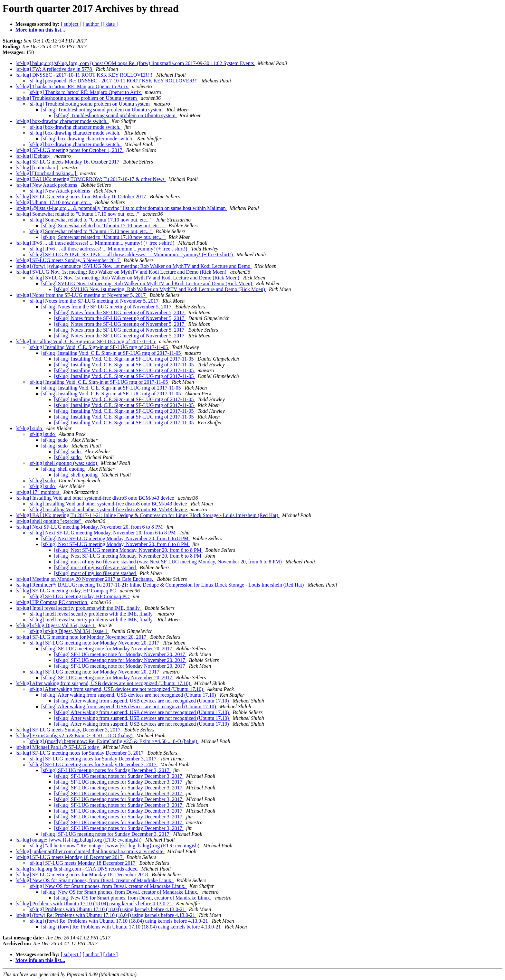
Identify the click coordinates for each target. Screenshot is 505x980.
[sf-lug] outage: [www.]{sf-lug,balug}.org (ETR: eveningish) (79, 840)
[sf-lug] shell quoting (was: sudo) (63, 463)
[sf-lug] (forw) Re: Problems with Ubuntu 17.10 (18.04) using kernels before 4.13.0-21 (106, 915)
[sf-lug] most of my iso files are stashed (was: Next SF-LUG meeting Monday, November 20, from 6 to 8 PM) (169, 562)
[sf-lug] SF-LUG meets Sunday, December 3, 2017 (69, 730)
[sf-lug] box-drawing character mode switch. (62, 121)
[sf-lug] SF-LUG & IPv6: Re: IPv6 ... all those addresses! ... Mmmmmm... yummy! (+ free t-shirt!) (131, 254)
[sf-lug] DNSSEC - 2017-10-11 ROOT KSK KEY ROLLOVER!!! (85, 75)
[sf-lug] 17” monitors (38, 492)
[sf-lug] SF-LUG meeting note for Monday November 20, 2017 (82, 637)
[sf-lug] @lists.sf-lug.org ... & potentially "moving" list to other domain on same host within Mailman (121, 208)
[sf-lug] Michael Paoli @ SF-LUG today (58, 747)
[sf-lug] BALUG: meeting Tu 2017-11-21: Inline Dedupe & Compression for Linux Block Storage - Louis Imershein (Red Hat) (148, 515)
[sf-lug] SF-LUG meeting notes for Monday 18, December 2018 (82, 875)
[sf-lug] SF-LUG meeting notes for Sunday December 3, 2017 (80, 753)
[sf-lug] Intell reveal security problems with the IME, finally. (79, 608)
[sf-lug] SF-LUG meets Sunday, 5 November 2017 (68, 260)
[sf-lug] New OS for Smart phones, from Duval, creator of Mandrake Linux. (95, 880)
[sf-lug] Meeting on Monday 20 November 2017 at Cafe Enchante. (85, 579)
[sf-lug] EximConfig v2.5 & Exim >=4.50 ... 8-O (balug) (75, 735)
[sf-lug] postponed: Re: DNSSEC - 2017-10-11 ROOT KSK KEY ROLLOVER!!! (114, 81)
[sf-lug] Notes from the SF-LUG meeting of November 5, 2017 (81, 295)
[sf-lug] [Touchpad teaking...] (47, 173)
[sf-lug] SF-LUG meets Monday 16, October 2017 (68, 162)
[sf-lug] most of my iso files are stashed (96, 567)
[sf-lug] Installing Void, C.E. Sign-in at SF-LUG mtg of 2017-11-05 (86, 341)
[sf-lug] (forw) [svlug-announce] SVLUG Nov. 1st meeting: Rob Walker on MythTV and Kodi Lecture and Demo (133, 266)
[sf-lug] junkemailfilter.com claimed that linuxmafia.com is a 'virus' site (90, 851)
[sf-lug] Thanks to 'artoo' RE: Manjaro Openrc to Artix (72, 86)
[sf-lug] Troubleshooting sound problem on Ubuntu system (77, 98)
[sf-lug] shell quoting (64, 469)
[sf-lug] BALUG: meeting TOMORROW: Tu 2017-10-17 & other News (91, 179)
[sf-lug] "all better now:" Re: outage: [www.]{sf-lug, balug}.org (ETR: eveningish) (114, 846)
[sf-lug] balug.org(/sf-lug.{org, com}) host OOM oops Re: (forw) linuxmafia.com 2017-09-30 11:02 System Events (135, 63)
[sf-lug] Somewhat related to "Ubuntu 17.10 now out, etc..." (78, 214)
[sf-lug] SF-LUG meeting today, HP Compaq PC (66, 591)
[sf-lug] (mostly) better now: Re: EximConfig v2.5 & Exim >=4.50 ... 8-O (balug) (113, 741)
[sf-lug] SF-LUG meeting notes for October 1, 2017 (70, 150)
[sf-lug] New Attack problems (47, 185)
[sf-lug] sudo (29, 428)
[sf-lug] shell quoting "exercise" (49, 521)
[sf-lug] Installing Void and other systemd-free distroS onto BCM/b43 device (95, 498)
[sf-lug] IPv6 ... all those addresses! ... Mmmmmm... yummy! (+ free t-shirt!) (95, 243)
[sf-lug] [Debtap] (34, 156)
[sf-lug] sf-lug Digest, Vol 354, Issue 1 (56, 625)
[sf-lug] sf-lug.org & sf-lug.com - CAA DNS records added (77, 869)
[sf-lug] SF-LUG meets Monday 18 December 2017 (70, 857)
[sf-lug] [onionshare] (38, 168)
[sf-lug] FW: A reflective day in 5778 (54, 69)
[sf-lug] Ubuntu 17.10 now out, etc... (54, 202)
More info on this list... (40, 30)
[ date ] (110, 24)
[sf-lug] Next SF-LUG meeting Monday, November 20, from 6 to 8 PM (90, 527)
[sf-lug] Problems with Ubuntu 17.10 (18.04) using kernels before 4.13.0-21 (95, 904)
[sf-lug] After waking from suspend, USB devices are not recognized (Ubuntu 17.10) (104, 683)
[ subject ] (71, 24)
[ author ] (92, 24)
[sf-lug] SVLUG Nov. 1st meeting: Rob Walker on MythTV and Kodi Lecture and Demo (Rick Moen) (122, 272)
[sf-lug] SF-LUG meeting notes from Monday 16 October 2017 (81, 197)
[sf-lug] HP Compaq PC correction (52, 602)
